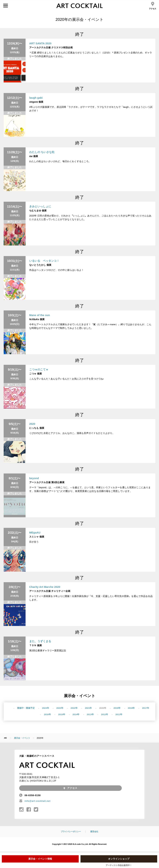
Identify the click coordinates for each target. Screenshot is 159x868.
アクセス (153, 6)
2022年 (74, 708)
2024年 (45, 708)
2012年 (105, 714)
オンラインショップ (119, 859)
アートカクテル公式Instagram (21, 810)
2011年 (119, 714)
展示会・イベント (22, 738)
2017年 (145, 708)
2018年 (131, 708)
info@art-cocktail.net (38, 801)
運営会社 (94, 832)
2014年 (76, 714)
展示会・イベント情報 (40, 859)
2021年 (88, 708)
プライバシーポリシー (71, 832)
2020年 (103, 708)
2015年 (62, 714)
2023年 (60, 708)
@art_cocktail (36, 810)
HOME (5, 738)
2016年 (47, 714)
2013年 (90, 714)
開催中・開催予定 (26, 708)
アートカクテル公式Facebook (29, 810)
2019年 (117, 708)
